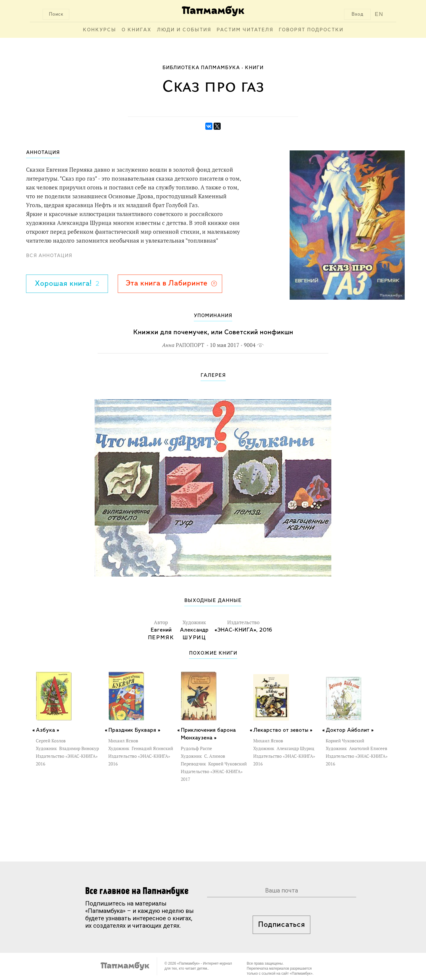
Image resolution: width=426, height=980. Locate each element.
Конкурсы (100, 30)
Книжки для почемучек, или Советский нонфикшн (213, 332)
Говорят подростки (311, 30)
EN (379, 14)
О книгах (137, 30)
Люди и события (184, 30)
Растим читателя (245, 30)
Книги (254, 68)
